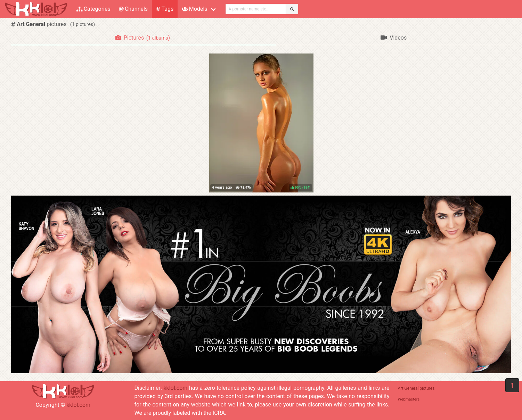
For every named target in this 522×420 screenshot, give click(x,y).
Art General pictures (416, 388)
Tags (165, 9)
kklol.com (78, 405)
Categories (93, 9)
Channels (133, 9)
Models (194, 9)
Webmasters (409, 399)
